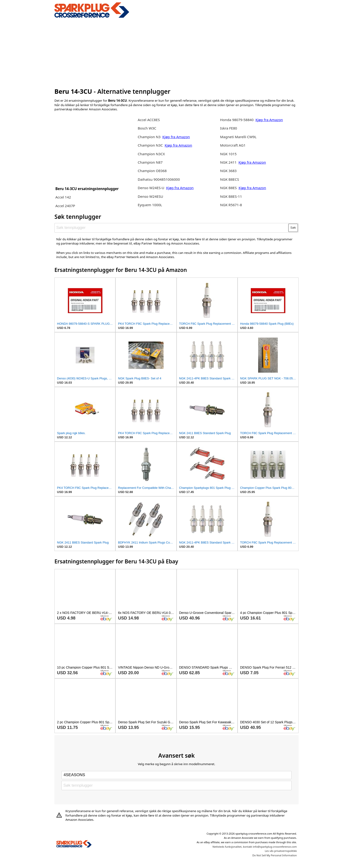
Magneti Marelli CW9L (238, 137)
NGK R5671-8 (231, 205)
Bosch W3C (147, 128)
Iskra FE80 (229, 128)
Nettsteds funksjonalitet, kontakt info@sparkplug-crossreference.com (255, 847)
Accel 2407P (65, 206)
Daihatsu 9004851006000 (159, 179)
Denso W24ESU (150, 196)
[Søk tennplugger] (172, 228)
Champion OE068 (152, 171)
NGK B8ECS (230, 179)
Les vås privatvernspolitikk (281, 851)
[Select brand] (176, 775)
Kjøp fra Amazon (176, 137)
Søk (293, 228)
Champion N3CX (151, 154)
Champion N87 (150, 162)
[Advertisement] (176, 52)
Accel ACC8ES (149, 120)
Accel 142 (63, 197)
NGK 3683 (228, 171)
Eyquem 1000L (150, 205)
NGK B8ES (228, 188)
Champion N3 (150, 137)
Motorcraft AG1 (233, 145)
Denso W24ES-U (151, 188)
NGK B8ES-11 (231, 196)
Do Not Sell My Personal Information (275, 855)
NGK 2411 (229, 162)
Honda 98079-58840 (237, 120)
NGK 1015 (228, 154)
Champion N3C (151, 145)
